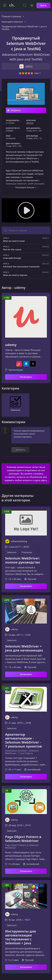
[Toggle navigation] (5, 6)
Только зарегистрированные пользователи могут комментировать (31, 435)
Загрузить (14, 110)
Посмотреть (26, 377)
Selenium (30, 123)
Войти (43, 5)
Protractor (27, 552)
